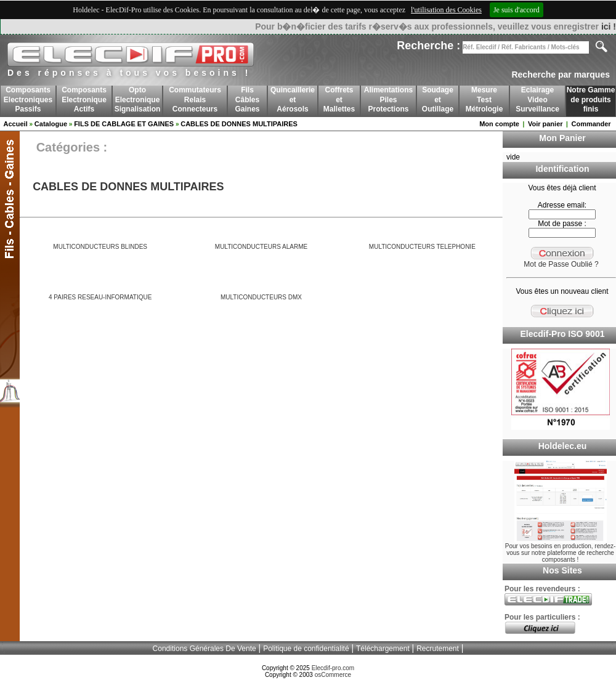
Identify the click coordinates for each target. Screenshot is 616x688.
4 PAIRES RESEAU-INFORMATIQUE (100, 297)
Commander (591, 124)
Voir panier (545, 124)
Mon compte (499, 124)
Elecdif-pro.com (333, 668)
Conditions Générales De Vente (205, 649)
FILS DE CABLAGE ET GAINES (124, 124)
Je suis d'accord (517, 10)
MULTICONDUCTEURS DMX (261, 297)
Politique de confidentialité (306, 649)
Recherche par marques (561, 75)
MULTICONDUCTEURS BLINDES (100, 247)
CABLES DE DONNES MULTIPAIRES (239, 124)
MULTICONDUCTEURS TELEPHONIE (422, 247)
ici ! (609, 26)
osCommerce (333, 675)
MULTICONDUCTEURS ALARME (261, 247)
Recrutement (438, 649)
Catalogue (51, 124)
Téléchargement (383, 649)
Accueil (16, 124)
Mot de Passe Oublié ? (561, 264)
